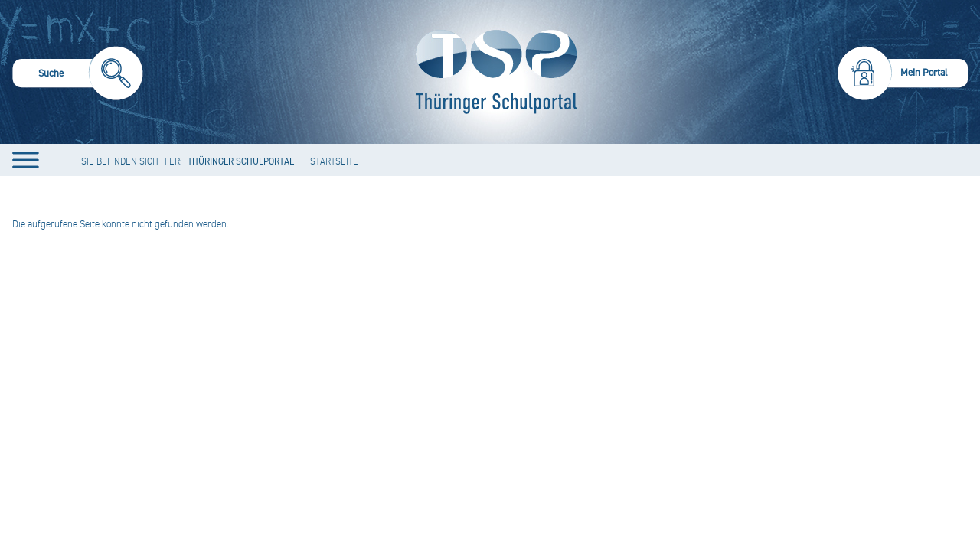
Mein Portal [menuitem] (924, 73)
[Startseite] (493, 72)
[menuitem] (78, 75)
